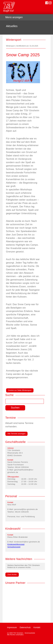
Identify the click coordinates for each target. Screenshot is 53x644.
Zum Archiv (12, 574)
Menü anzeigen (14, 17)
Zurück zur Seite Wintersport (20, 390)
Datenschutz (25, 627)
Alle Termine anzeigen (17, 434)
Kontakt (37, 627)
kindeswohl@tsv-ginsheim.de (27, 542)
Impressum (12, 627)
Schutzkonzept (14, 547)
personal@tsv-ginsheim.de (26, 509)
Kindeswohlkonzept (16, 544)
